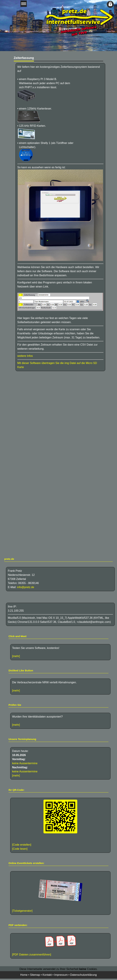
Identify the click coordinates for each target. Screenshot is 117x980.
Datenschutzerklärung (84, 975)
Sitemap (35, 975)
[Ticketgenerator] (22, 911)
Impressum (61, 975)
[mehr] (16, 656)
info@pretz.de (26, 587)
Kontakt (47, 975)
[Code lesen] (20, 849)
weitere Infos (25, 356)
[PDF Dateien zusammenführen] (60, 946)
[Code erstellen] (22, 845)
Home (24, 975)
